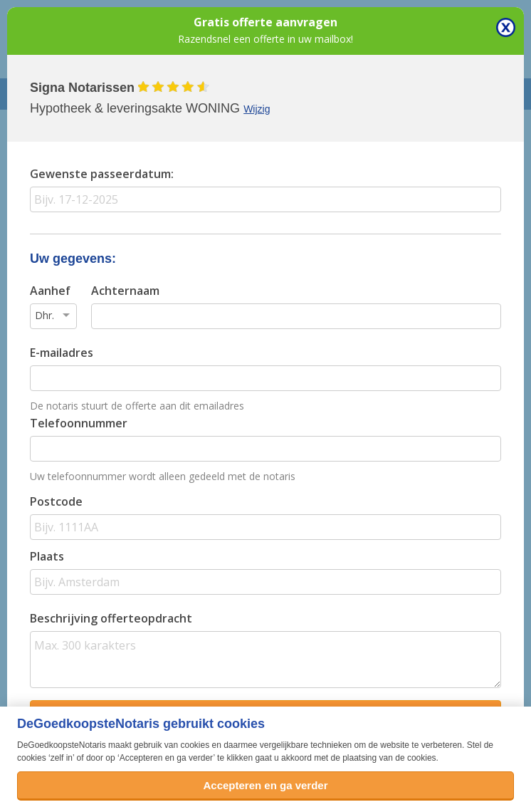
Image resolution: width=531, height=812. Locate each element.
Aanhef (50, 291)
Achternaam (125, 291)
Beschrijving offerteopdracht (111, 618)
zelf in (62, 758)
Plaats (47, 556)
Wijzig (257, 109)
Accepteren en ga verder (265, 785)
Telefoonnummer (79, 423)
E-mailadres (62, 353)
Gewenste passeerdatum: (102, 174)
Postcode (56, 501)
